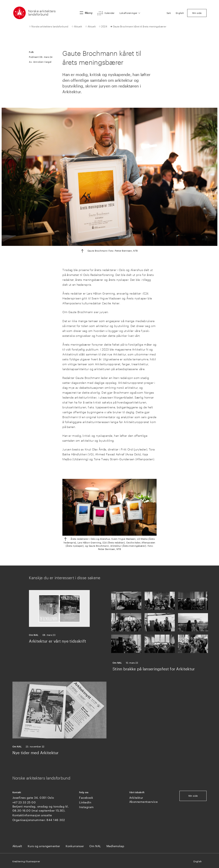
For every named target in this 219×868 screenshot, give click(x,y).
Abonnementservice (144, 802)
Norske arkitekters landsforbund (42, 13)
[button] (106, 13)
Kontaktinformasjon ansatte (32, 815)
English (198, 861)
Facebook (86, 798)
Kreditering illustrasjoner (26, 861)
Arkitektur (136, 798)
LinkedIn (85, 802)
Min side (193, 796)
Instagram (86, 807)
